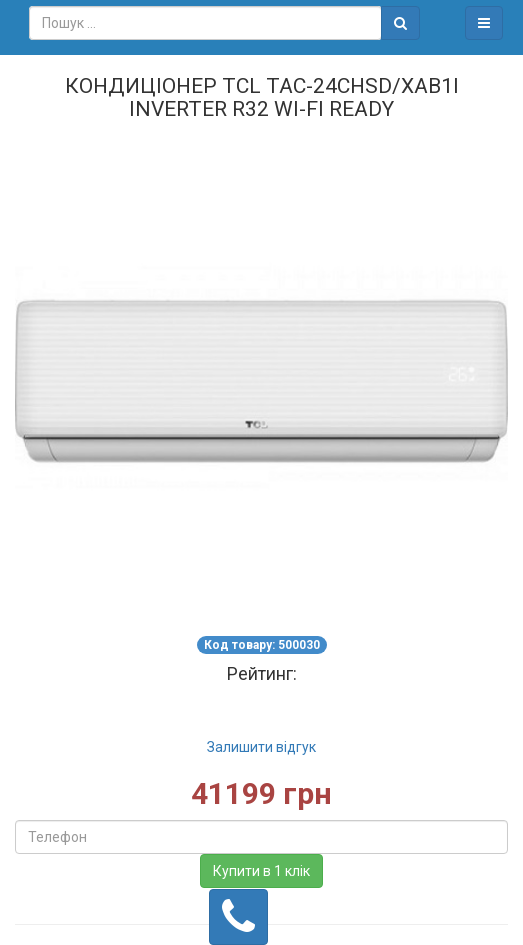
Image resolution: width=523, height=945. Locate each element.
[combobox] (205, 23)
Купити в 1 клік (261, 871)
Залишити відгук (261, 747)
